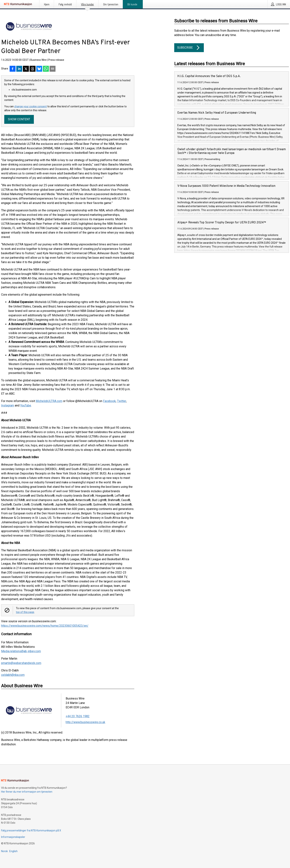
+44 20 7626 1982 (78, 716)
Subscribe (189, 48)
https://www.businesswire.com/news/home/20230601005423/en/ (45, 626)
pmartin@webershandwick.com (21, 663)
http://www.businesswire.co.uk (85, 722)
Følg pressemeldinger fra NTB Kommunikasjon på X (31, 830)
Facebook (109, 401)
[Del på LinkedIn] (19, 69)
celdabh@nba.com (13, 675)
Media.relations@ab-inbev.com (21, 651)
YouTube (26, 405)
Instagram (8, 405)
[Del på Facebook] (13, 69)
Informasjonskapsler (13, 837)
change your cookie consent (31, 106)
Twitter (122, 401)
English (13, 851)
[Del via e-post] (53, 69)
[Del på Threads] (33, 69)
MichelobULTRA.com (49, 401)
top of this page (25, 612)
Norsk (4, 851)
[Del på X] (26, 69)
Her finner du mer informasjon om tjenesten (27, 792)
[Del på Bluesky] (39, 69)
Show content (19, 119)
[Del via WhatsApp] (46, 69)
